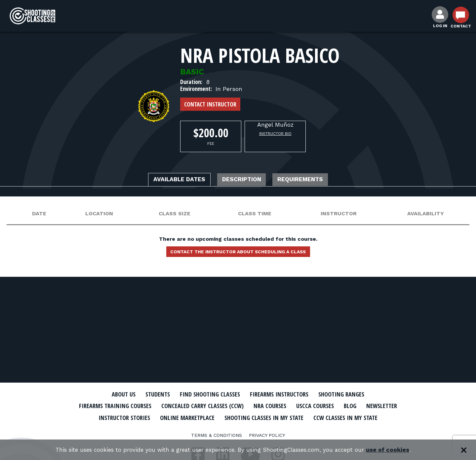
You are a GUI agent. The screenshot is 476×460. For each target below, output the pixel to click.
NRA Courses (296, 406)
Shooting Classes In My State (330, 417)
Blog (383, 406)
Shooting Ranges (352, 394)
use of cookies (397, 450)
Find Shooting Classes (207, 394)
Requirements (310, 180)
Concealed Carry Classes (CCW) (222, 406)
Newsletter (119, 417)
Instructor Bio (275, 134)
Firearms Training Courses (126, 406)
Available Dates (170, 180)
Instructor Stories (176, 417)
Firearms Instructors (283, 394)
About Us (111, 394)
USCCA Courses (345, 406)
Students (149, 394)
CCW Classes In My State (238, 429)
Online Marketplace (245, 417)
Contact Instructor (210, 104)
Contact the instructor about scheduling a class (238, 254)
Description (242, 180)
